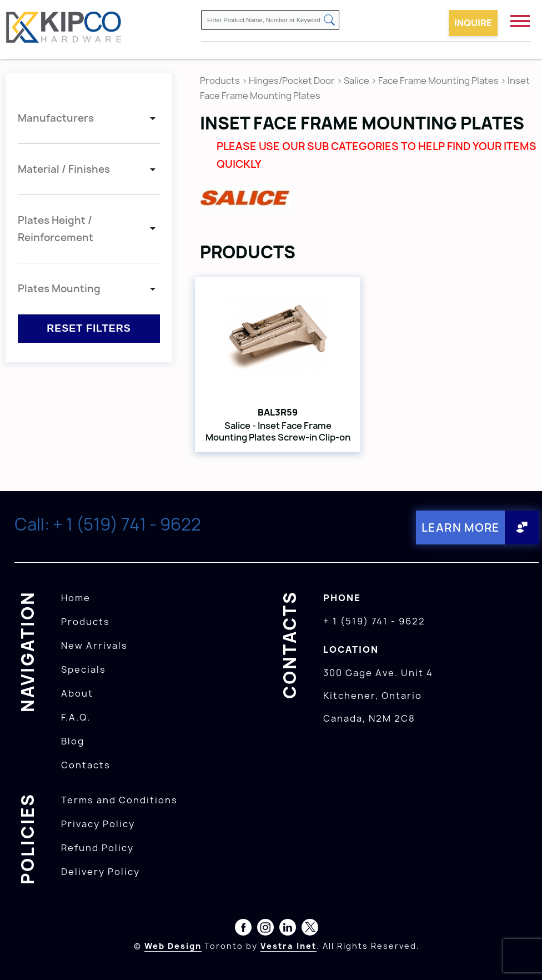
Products (220, 81)
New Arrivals (94, 646)
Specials (84, 669)
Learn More (461, 527)
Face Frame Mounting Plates (438, 81)
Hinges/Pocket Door (292, 81)
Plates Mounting (59, 289)
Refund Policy (97, 848)
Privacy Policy (98, 824)
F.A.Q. (76, 717)
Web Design (173, 946)
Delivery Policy (101, 872)
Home (76, 598)
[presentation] (521, 956)
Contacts (86, 765)
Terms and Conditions (119, 800)
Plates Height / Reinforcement (56, 229)
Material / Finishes (64, 169)
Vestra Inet (288, 946)
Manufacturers (56, 118)
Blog (73, 741)
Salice (357, 81)
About (77, 693)
